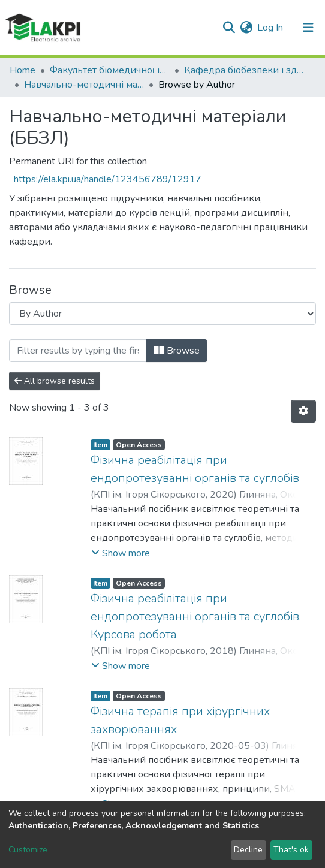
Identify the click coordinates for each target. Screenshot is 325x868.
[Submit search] (229, 28)
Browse (177, 351)
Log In (271, 28)
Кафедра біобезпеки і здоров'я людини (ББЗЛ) (244, 70)
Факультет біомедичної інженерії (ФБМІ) (110, 70)
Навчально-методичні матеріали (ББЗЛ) (84, 85)
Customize (28, 850)
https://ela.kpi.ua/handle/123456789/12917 (108, 179)
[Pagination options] (303, 411)
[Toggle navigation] (308, 28)
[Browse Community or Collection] (162, 314)
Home (22, 70)
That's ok (291, 850)
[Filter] (78, 351)
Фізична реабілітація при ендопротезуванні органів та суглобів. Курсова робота (196, 617)
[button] (246, 28)
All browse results (55, 381)
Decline (248, 850)
